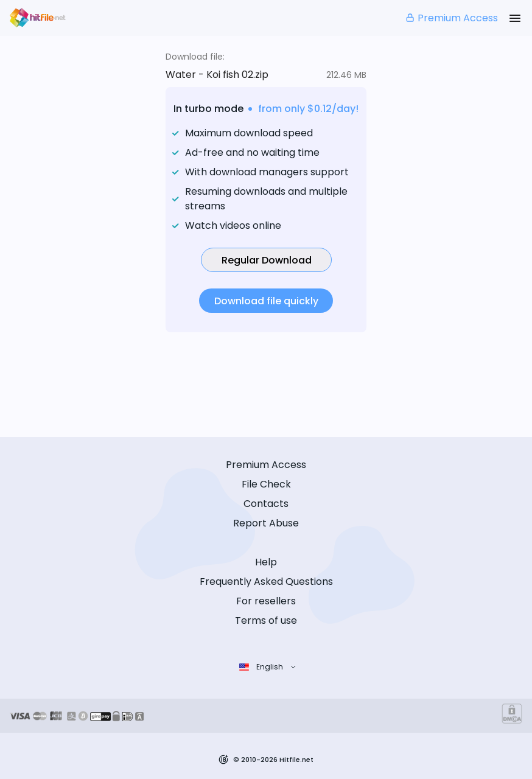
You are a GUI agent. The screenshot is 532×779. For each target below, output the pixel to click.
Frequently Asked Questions (266, 582)
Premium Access (451, 18)
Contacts (266, 504)
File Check (266, 484)
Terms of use (266, 620)
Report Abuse (266, 523)
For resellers (266, 601)
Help (266, 562)
